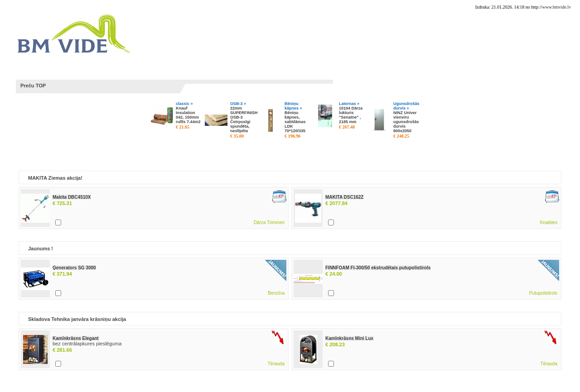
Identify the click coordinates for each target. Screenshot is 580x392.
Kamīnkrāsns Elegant (76, 338)
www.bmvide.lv (556, 7)
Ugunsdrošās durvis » (406, 106)
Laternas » (349, 104)
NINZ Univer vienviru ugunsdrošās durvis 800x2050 (406, 122)
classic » (184, 104)
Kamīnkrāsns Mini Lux (349, 338)
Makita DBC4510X (72, 197)
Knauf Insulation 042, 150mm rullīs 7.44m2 (188, 115)
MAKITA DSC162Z (344, 197)
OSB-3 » (238, 104)
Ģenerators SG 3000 (74, 268)
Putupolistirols (543, 293)
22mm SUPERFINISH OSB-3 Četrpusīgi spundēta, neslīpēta (244, 120)
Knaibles (549, 222)
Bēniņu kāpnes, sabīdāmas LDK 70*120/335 (295, 122)
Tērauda (276, 364)
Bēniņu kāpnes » (293, 106)
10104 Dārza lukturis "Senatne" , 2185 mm (351, 115)
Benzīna (276, 293)
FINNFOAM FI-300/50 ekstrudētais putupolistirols (378, 268)
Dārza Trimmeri (269, 222)
